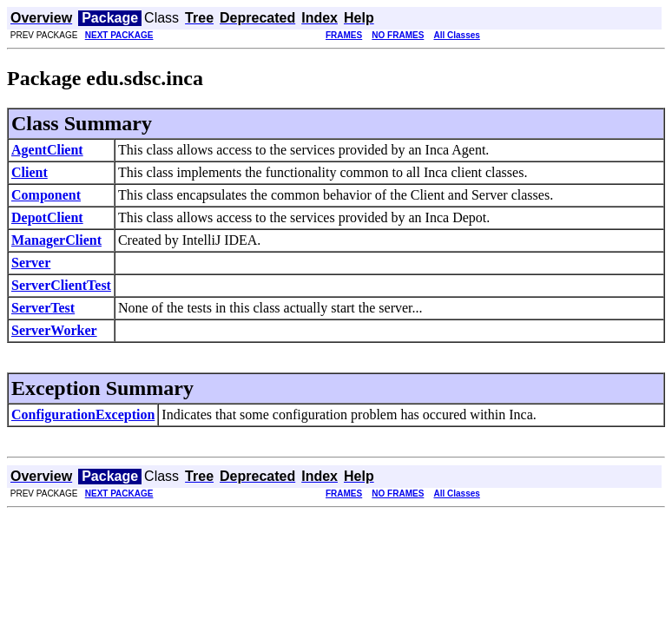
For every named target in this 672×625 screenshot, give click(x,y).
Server (31, 263)
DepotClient (47, 217)
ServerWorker (54, 330)
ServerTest (43, 308)
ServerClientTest (61, 285)
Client (30, 172)
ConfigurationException (83, 414)
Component (46, 195)
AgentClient (47, 150)
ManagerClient (56, 240)
